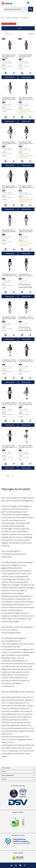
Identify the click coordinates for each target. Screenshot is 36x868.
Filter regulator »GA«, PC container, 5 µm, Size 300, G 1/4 (9, 232)
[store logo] (7, 3)
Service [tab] (4, 772)
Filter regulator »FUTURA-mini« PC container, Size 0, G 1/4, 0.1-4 (9, 143)
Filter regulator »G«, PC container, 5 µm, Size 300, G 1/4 (26, 276)
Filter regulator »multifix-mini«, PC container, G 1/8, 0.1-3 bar (25, 404)
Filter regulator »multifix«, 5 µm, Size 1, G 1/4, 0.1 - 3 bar (9, 361)
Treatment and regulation (13, 18)
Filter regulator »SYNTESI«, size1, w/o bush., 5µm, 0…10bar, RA (26, 56)
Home (3, 18)
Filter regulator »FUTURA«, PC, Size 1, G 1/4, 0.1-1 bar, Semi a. (9, 99)
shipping (10, 67)
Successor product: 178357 (25, 330)
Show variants (10, 77)
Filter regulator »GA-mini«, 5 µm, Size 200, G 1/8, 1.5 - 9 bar (10, 275)
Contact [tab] (4, 779)
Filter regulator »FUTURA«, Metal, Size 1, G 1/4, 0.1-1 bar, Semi (26, 99)
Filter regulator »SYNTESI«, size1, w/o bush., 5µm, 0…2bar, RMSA (9, 56)
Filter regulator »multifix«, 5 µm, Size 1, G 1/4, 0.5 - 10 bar (26, 361)
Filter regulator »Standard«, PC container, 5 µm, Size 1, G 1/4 (26, 447)
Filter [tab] (20, 28)
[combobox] (18, 9)
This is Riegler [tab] (6, 768)
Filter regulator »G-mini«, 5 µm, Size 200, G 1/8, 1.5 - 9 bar (26, 318)
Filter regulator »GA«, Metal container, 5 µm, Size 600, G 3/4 (26, 232)
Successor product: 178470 (25, 287)
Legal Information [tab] (7, 775)
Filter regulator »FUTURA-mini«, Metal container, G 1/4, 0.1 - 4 (10, 187)
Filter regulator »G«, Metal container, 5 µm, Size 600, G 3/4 (9, 319)
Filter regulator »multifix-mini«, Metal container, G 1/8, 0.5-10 (10, 447)
